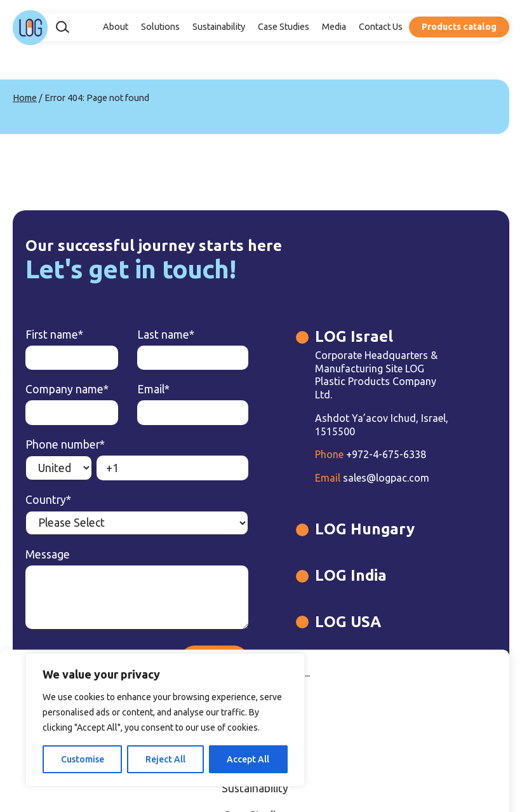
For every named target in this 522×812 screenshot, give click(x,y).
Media (334, 27)
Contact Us (381, 27)
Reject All (165, 759)
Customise (83, 759)
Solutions (160, 27)
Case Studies (284, 27)
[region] (165, 720)
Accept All (248, 759)
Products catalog (459, 27)
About (116, 27)
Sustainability (219, 27)
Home (25, 98)
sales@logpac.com (372, 478)
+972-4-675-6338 (371, 454)
